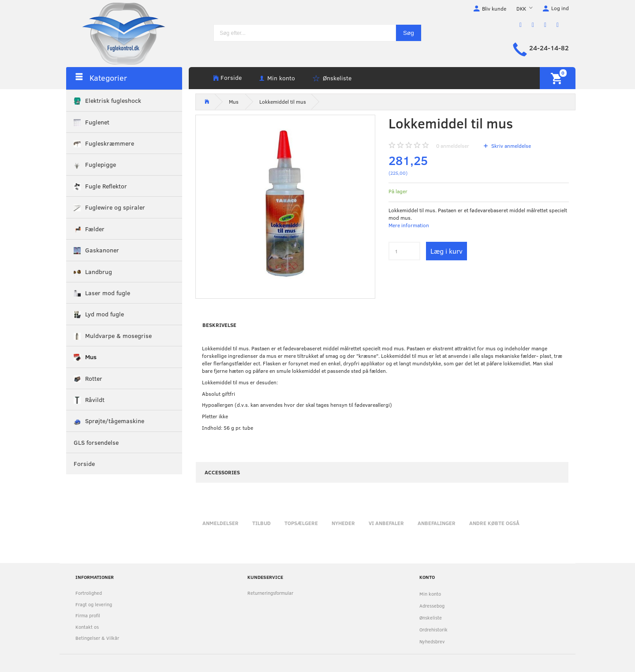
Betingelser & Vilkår (97, 638)
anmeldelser (453, 146)
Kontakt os (87, 627)
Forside (231, 77)
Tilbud (261, 523)
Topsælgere (301, 523)
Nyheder (343, 523)
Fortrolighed (89, 593)
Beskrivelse (219, 325)
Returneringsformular (270, 593)
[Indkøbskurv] (558, 78)
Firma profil (88, 615)
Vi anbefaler (386, 523)
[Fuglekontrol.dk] (117, 33)
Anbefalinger (437, 523)
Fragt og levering (94, 604)
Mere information (409, 225)
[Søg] (409, 33)
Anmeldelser (220, 523)
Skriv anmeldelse (510, 146)
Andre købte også (494, 523)
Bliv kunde (494, 8)
